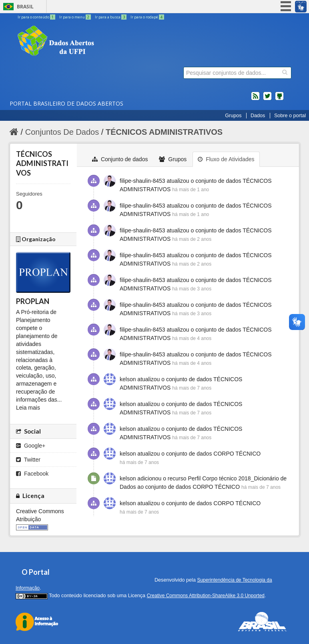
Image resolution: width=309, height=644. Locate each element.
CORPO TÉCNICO (237, 454)
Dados (258, 116)
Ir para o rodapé (147, 17)
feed (255, 99)
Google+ (31, 446)
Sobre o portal (290, 116)
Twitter (28, 460)
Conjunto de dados (120, 159)
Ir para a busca (111, 17)
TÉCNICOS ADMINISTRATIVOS (164, 132)
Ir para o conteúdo (37, 17)
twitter (267, 99)
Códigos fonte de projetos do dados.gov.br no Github (279, 99)
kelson (128, 379)
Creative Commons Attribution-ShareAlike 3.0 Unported (206, 596)
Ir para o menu (75, 17)
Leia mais (28, 408)
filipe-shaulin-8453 (142, 181)
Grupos (233, 116)
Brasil (25, 7)
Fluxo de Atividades (226, 159)
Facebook (32, 474)
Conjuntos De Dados (62, 132)
